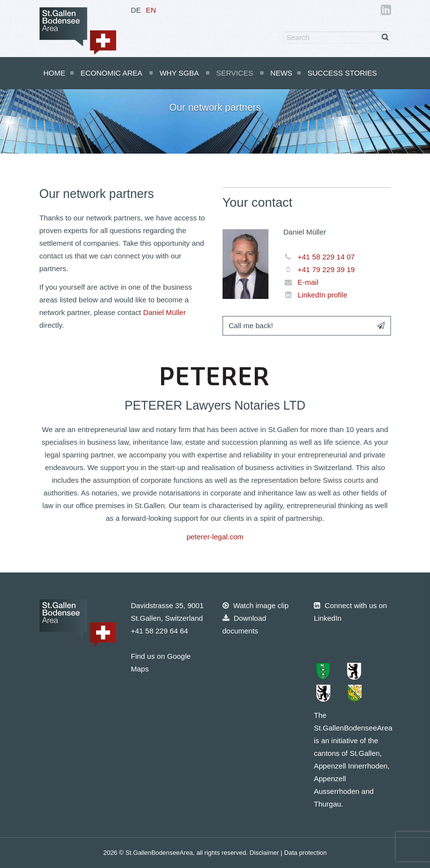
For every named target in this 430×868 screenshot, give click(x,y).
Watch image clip (256, 605)
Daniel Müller (164, 312)
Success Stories (342, 73)
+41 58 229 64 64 (159, 631)
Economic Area (112, 73)
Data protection (305, 853)
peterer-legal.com (215, 537)
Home (54, 73)
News (281, 73)
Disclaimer (265, 853)
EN (151, 10)
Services (235, 73)
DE (136, 10)
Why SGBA (179, 73)
